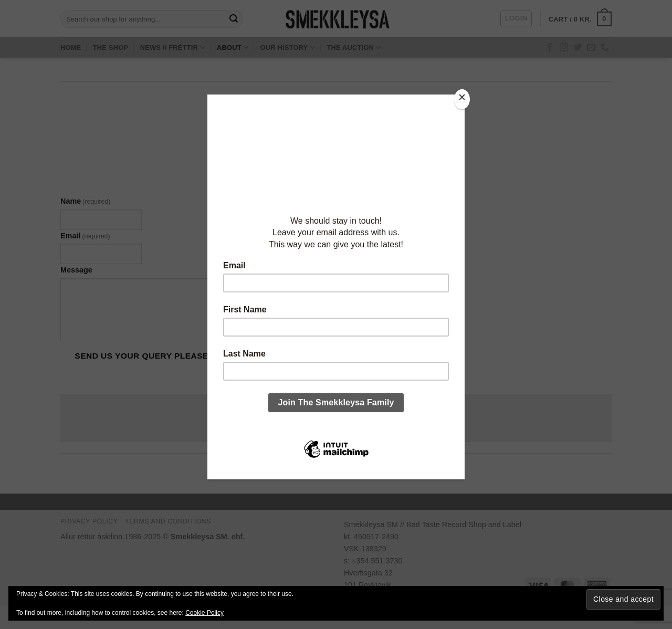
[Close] (462, 99)
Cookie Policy (204, 613)
